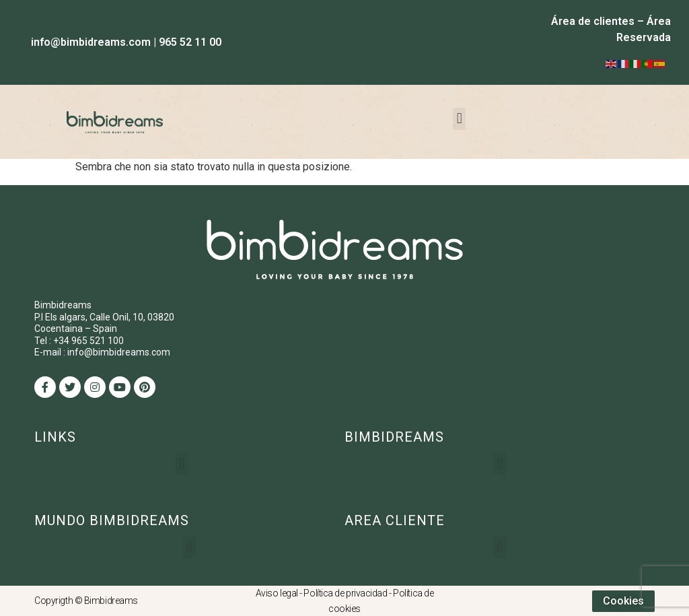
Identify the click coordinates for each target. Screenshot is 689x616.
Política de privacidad (345, 593)
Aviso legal (277, 593)
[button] (459, 119)
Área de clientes (593, 21)
